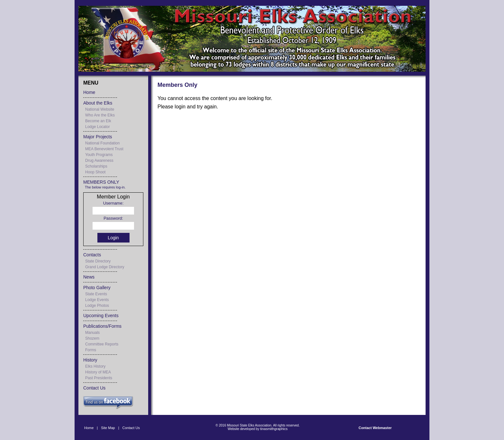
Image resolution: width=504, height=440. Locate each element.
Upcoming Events (101, 316)
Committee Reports (102, 344)
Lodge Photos (97, 306)
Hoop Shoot (95, 172)
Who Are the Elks (100, 115)
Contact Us (94, 388)
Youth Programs (99, 155)
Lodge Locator (98, 127)
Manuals (92, 333)
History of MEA (98, 372)
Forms (91, 350)
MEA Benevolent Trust (104, 149)
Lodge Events (97, 300)
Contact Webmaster (375, 428)
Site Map (108, 428)
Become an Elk (98, 121)
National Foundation (102, 143)
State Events (96, 294)
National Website (100, 109)
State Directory (98, 261)
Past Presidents (99, 378)
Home (89, 92)
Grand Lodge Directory (105, 267)
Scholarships (96, 166)
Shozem (92, 338)
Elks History (95, 366)
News (89, 277)
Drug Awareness (99, 160)
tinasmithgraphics (274, 429)
